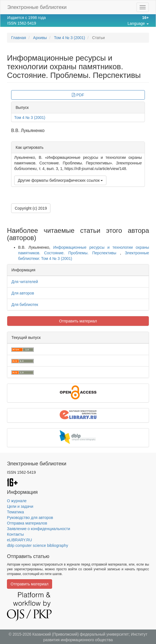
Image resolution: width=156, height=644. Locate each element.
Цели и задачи (20, 506)
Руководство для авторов (30, 518)
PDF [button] (78, 95)
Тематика (15, 512)
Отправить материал (78, 321)
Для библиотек (25, 305)
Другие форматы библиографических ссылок (60, 180)
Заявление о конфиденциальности (38, 529)
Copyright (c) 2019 (31, 208)
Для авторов (23, 293)
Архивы (40, 38)
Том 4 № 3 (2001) (70, 38)
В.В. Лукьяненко (28, 131)
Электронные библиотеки (37, 7)
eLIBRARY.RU (19, 540)
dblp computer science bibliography (37, 545)
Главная (19, 38)
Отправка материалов (27, 523)
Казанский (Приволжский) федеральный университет (81, 634)
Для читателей (25, 282)
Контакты (15, 534)
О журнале (17, 501)
